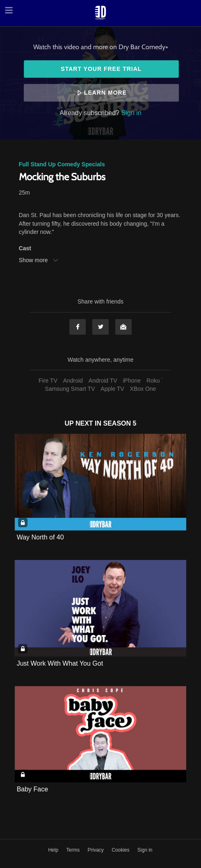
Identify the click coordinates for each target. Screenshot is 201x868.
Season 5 (120, 423)
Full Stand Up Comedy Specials (62, 164)
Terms (73, 850)
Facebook (78, 327)
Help (54, 850)
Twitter (100, 327)
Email (123, 327)
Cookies (121, 850)
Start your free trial (101, 69)
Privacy (96, 850)
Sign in (131, 113)
